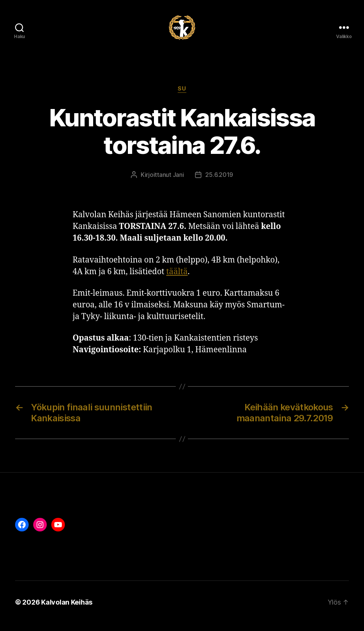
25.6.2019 (219, 182)
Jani (178, 182)
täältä (177, 279)
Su (182, 96)
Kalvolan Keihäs (67, 610)
